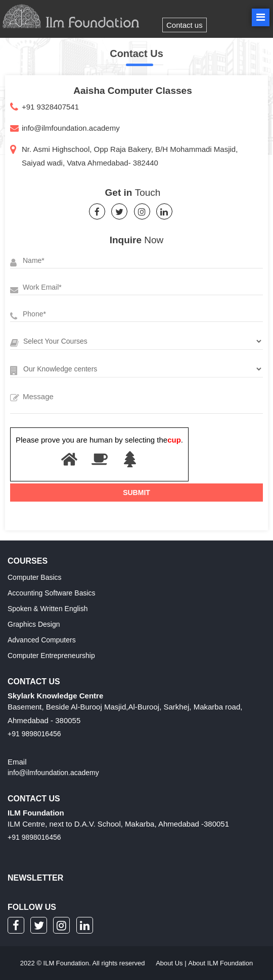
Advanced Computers (42, 640)
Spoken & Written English (48, 609)
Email (17, 762)
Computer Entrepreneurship (51, 656)
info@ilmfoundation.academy (71, 128)
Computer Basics (35, 577)
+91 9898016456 (34, 734)
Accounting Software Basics (52, 593)
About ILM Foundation (220, 963)
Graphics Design (34, 624)
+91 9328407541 (50, 107)
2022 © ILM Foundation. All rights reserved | (136, 963)
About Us (169, 963)
